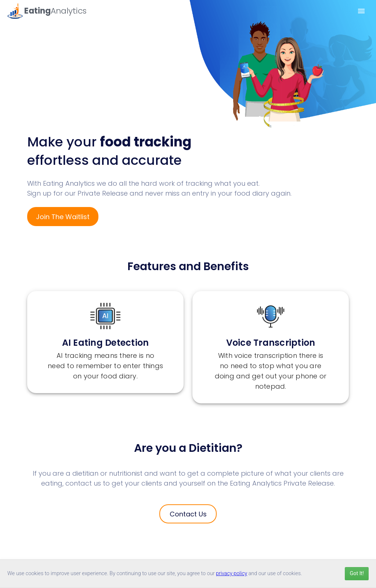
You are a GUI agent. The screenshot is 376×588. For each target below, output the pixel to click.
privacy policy (232, 574)
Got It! (357, 574)
